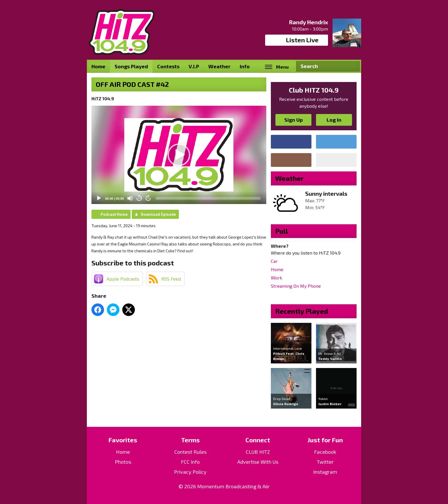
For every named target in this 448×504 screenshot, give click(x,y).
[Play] (99, 198)
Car (274, 261)
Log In (334, 120)
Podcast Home (114, 214)
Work (276, 278)
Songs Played (131, 66)
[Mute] (130, 198)
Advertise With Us (258, 462)
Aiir (266, 486)
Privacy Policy (190, 472)
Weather (219, 66)
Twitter (325, 462)
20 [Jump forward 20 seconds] (148, 198)
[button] (179, 155)
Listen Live (297, 40)
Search (353, 66)
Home (98, 66)
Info (245, 66)
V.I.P (194, 66)
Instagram (325, 472)
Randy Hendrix (308, 22)
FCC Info (190, 462)
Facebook (325, 452)
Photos (123, 462)
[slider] (208, 198)
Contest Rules (190, 452)
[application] (179, 155)
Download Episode (158, 214)
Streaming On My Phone (296, 286)
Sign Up (294, 120)
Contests (168, 66)
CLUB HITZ (258, 452)
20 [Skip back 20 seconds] (139, 198)
